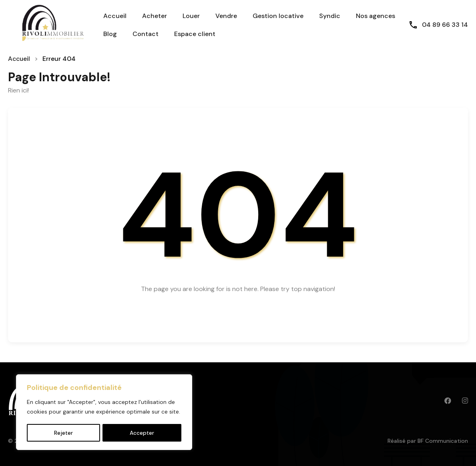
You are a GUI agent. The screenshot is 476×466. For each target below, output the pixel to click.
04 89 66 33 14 (445, 25)
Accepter (142, 433)
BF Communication (443, 441)
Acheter (155, 16)
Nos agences (376, 16)
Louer (191, 16)
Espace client (195, 34)
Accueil (115, 16)
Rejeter (63, 433)
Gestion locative (278, 16)
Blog (110, 34)
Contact (146, 34)
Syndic (330, 16)
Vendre (226, 16)
